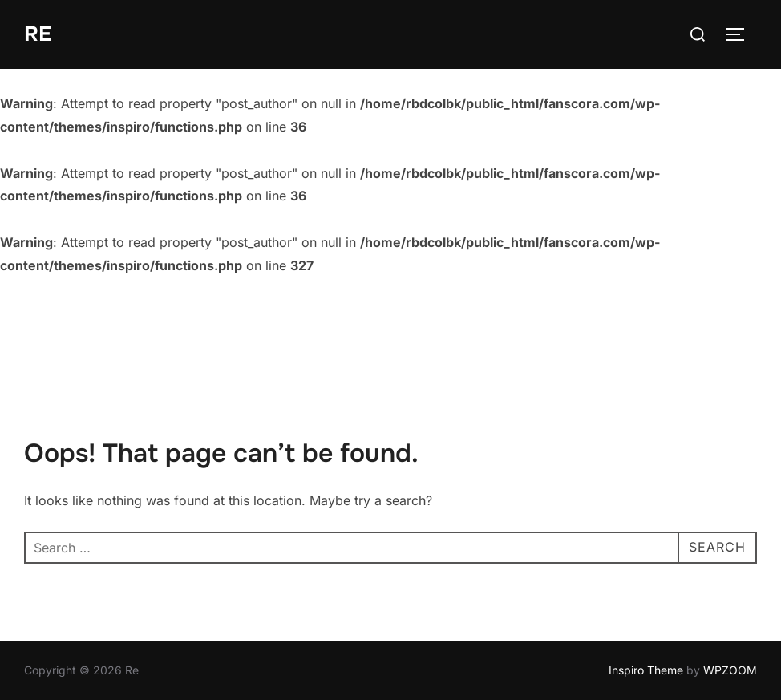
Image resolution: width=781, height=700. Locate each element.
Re (38, 34)
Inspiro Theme (646, 670)
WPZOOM (730, 670)
